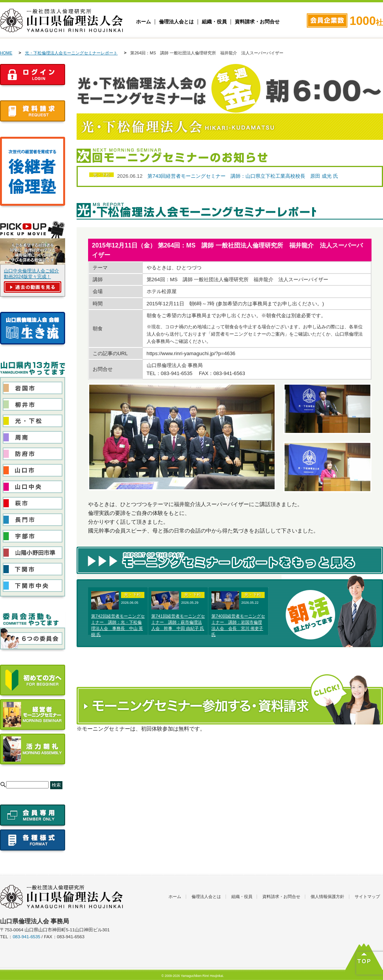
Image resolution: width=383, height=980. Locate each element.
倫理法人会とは (176, 22)
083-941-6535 (26, 937)
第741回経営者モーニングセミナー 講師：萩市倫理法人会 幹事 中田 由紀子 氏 (178, 622)
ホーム (143, 22)
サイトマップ (367, 896)
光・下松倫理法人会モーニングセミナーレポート (71, 53)
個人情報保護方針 (327, 896)
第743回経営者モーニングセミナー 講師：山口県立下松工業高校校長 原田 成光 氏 (243, 176)
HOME (6, 53)
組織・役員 (214, 22)
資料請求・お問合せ (257, 22)
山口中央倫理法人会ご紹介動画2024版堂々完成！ (31, 274)
